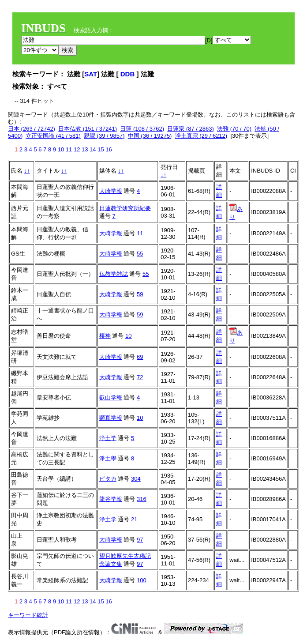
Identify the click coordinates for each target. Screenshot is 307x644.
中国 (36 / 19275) (150, 136)
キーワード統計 (28, 615)
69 (140, 357)
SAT (91, 74)
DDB (129, 74)
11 (69, 149)
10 (61, 149)
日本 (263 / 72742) (32, 129)
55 (140, 254)
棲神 (105, 336)
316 (142, 499)
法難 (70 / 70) (234, 129)
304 (136, 479)
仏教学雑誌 (114, 274)
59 (140, 294)
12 (77, 149)
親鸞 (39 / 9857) (104, 136)
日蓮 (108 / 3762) (142, 129)
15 (101, 149)
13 (85, 149)
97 (140, 540)
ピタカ (108, 479)
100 (142, 580)
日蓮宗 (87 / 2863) (191, 129)
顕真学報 (111, 418)
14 (93, 149)
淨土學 (108, 458)
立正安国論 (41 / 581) (53, 136)
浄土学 (108, 438)
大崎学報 (111, 191)
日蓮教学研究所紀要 (125, 208)
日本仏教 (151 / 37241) (88, 129)
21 (134, 519)
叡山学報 (111, 397)
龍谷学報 (111, 499)
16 (109, 149)
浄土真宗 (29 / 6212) (201, 136)
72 (140, 377)
